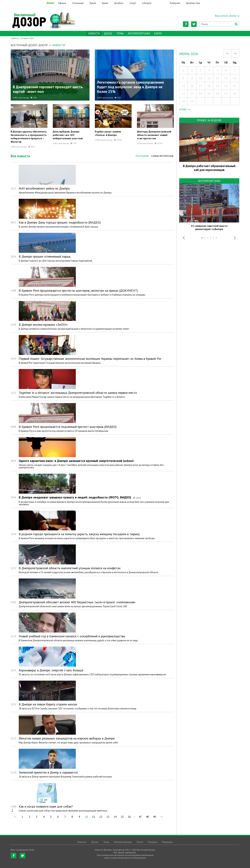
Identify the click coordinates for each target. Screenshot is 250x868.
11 (94, 817)
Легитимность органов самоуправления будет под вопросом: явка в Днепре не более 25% (130, 87)
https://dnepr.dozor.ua (43, 18)
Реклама (153, 842)
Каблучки (175, 3)
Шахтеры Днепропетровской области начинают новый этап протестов (154, 135)
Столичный (78, 3)
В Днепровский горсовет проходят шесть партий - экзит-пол (48, 89)
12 (101, 817)
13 (108, 817)
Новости (82, 842)
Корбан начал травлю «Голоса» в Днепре (108, 133)
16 (129, 817)
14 (115, 817)
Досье (108, 33)
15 (122, 817)
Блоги (158, 33)
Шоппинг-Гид (193, 3)
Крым (105, 3)
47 (140, 817)
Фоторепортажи (139, 33)
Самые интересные (162, 156)
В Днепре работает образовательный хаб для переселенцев (209, 168)
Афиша (62, 3)
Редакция (167, 842)
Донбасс (119, 3)
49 (154, 817)
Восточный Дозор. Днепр (29, 45)
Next (235, 238)
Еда (162, 3)
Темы (120, 33)
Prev (184, 238)
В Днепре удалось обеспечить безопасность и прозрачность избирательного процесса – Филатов (29, 137)
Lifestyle (147, 3)
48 (147, 817)
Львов (93, 3)
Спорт (133, 3)
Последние (142, 156)
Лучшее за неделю (209, 120)
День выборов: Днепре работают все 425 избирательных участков (68, 135)
